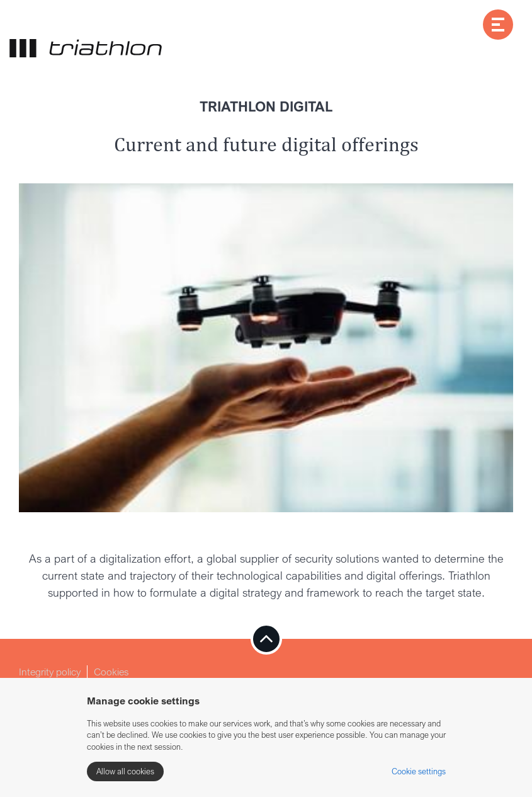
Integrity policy (50, 672)
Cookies (111, 672)
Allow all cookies (125, 771)
